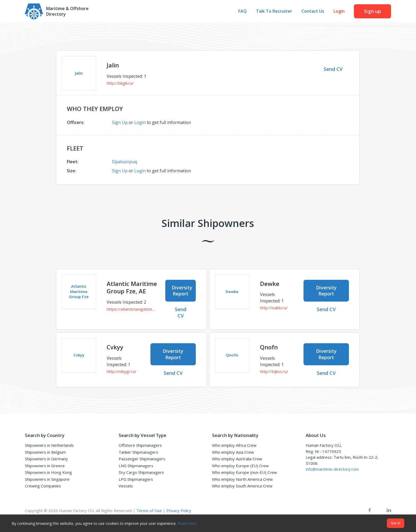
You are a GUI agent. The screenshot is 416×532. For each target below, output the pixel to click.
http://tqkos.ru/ (274, 371)
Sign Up (120, 122)
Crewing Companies (43, 486)
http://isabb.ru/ (274, 308)
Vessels (126, 486)
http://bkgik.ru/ (120, 83)
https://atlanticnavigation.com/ (132, 309)
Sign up (372, 12)
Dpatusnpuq (124, 162)
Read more (187, 523)
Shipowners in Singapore (47, 479)
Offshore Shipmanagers (140, 445)
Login (339, 12)
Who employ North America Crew (242, 479)
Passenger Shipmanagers (142, 459)
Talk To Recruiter (274, 12)
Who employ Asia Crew (233, 452)
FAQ (242, 12)
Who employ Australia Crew (237, 459)
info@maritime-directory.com (332, 469)
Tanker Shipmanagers (138, 452)
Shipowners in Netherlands (49, 445)
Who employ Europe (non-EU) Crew (244, 472)
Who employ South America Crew (242, 486)
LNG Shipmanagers (136, 466)
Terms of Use (149, 510)
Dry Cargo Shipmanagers (141, 472)
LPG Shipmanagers (136, 479)
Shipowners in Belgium (45, 452)
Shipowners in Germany (46, 459)
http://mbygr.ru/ (122, 371)
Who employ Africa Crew (234, 445)
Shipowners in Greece (45, 466)
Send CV (333, 69)
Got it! (396, 523)
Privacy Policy (179, 510)
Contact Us (313, 12)
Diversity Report (182, 291)
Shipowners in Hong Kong (48, 472)
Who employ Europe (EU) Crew (240, 466)
